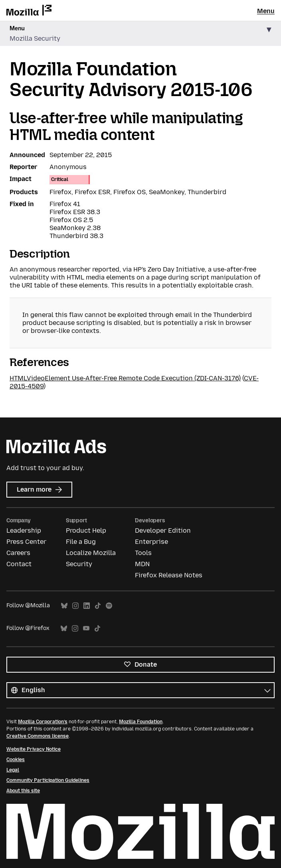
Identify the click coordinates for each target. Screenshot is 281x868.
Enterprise (151, 542)
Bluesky (64, 606)
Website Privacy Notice (34, 749)
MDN (142, 564)
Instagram (75, 606)
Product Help (86, 530)
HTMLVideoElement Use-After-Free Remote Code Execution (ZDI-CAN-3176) (125, 378)
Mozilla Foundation (141, 722)
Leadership (24, 530)
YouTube (86, 629)
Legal (13, 770)
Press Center (26, 542)
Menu (266, 11)
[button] (140, 34)
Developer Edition (163, 530)
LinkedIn (87, 606)
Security (79, 564)
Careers (18, 553)
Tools (143, 553)
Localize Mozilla (91, 553)
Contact (19, 564)
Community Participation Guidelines (48, 780)
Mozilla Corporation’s (43, 722)
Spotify (109, 606)
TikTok (98, 606)
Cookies (16, 760)
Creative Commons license (38, 736)
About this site (23, 791)
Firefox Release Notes (169, 575)
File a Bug (81, 542)
